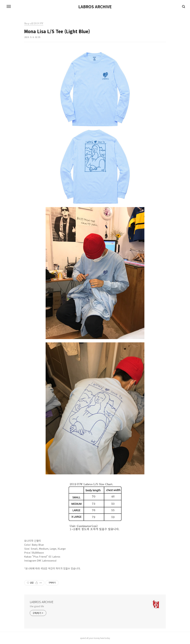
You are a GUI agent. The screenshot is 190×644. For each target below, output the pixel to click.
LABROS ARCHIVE (95, 7)
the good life (37, 606)
